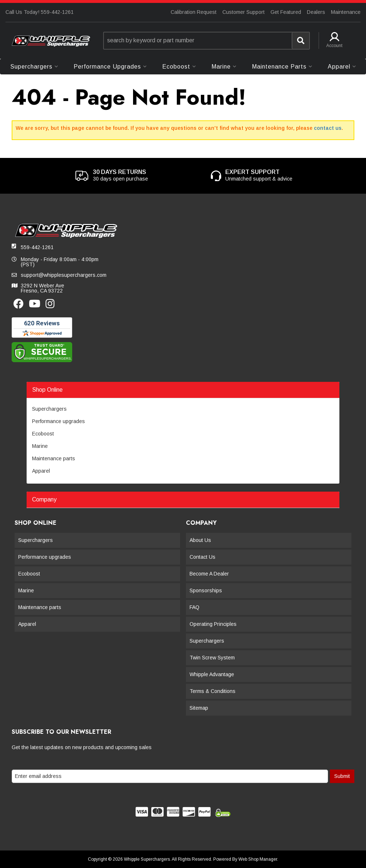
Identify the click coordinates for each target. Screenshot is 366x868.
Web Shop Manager (258, 859)
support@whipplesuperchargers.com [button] (64, 275)
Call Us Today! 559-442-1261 (40, 12)
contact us (328, 128)
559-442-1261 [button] (37, 247)
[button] (207, 41)
